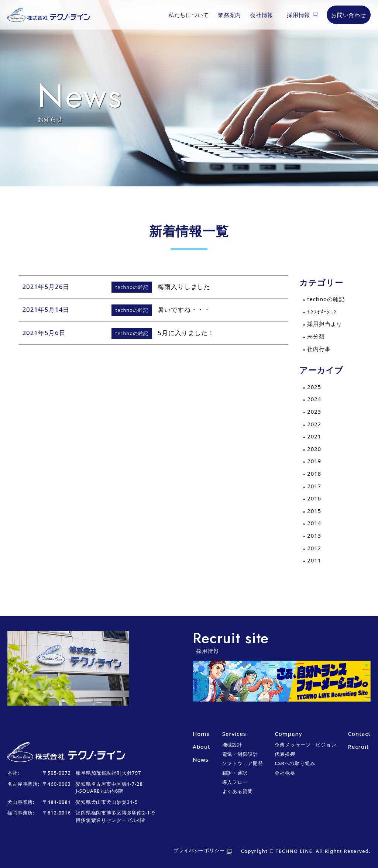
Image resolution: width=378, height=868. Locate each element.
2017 (314, 486)
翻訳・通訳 (235, 773)
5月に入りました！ (186, 333)
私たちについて (189, 15)
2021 (314, 436)
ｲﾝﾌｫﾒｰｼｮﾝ (322, 311)
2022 (314, 424)
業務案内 (229, 15)
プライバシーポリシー (199, 850)
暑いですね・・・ (184, 309)
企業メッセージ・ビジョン (305, 745)
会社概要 (285, 773)
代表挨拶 (285, 754)
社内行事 (319, 349)
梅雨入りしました (184, 287)
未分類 (316, 336)
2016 (314, 498)
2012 (314, 548)
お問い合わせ (349, 15)
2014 (314, 523)
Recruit (358, 747)
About (202, 747)
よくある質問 (238, 791)
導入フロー (235, 782)
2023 (314, 411)
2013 (314, 535)
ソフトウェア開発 (243, 763)
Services (234, 734)
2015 (314, 511)
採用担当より (325, 324)
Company (288, 734)
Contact (359, 734)
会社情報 (262, 15)
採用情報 (298, 15)
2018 (314, 473)
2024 (314, 399)
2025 (314, 387)
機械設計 (232, 745)
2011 (314, 560)
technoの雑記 (326, 299)
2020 (314, 449)
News (201, 759)
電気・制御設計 (240, 754)
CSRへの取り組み (295, 763)
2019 (314, 461)
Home (201, 734)
